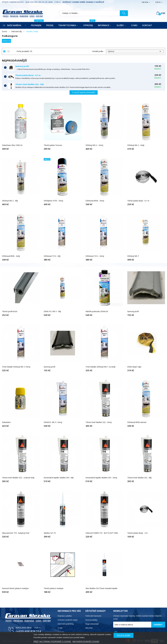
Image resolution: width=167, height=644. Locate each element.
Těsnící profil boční (10, 311)
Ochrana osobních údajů (68, 620)
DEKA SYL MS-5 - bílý (52, 311)
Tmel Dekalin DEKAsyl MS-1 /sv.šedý (100, 367)
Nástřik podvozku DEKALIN (97, 311)
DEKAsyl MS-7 (133, 256)
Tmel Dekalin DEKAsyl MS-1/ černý (16, 367)
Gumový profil (22, 66)
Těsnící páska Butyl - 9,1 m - (28, 75)
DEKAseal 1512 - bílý (52, 256)
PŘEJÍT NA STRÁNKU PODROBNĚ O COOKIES (52, 641)
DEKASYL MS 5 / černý (53, 422)
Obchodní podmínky (66, 624)
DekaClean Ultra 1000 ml (12, 145)
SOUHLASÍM (124, 635)
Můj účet (89, 628)
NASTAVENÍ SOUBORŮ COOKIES (86, 641)
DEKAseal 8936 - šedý (11, 256)
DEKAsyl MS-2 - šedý (136, 145)
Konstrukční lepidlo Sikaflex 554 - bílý (59, 478)
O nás (60, 628)
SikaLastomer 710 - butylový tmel (16, 533)
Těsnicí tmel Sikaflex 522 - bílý (30, 84)
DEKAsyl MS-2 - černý (94, 145)
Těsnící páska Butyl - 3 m (137, 533)
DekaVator (6, 422)
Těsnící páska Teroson (53, 145)
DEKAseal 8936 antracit (137, 422)
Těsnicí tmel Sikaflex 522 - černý (99, 422)
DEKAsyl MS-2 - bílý (10, 201)
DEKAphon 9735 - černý (53, 201)
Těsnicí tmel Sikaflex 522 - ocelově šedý (18, 478)
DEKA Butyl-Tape (134, 367)
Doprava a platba (65, 616)
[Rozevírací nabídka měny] (159, 2)
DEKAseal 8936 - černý (95, 201)
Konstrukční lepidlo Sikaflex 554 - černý (101, 478)
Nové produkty (91, 620)
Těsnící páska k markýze (54, 588)
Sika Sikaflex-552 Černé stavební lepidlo (102, 588)
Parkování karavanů (93, 616)
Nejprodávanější (92, 624)
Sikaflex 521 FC (50, 533)
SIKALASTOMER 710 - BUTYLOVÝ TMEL (102, 533)
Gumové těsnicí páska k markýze (15, 588)
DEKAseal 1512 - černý (95, 256)
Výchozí (135, 51)
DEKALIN (6, 41)
